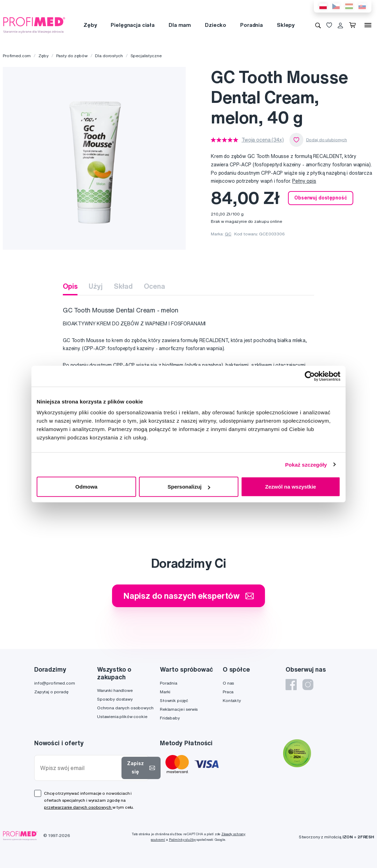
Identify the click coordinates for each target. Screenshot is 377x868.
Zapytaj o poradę (51, 692)
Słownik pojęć (174, 700)
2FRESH (366, 837)
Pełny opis (304, 181)
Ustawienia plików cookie (122, 716)
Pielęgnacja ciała (133, 25)
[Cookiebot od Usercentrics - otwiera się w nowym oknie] (310, 376)
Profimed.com (17, 56)
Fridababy (170, 718)
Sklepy (286, 25)
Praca (228, 692)
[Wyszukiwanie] (318, 25)
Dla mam (180, 25)
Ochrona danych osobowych (125, 708)
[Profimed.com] (34, 25)
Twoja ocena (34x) (263, 140)
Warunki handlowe (115, 690)
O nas (228, 683)
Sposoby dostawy (115, 699)
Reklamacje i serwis (179, 709)
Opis (70, 286)
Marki (165, 692)
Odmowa (86, 487)
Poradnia (252, 25)
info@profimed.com (55, 683)
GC (228, 234)
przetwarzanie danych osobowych (78, 807)
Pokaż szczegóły (306, 464)
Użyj (95, 286)
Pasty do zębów (72, 56)
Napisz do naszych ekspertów (188, 596)
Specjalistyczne (146, 56)
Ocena (154, 286)
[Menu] (368, 25)
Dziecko (216, 25)
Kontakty (232, 700)
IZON (348, 837)
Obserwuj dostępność (320, 198)
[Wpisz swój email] (79, 768)
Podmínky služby (182, 840)
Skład (123, 286)
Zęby (90, 25)
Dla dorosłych (109, 56)
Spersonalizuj (189, 487)
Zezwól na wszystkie (291, 487)
